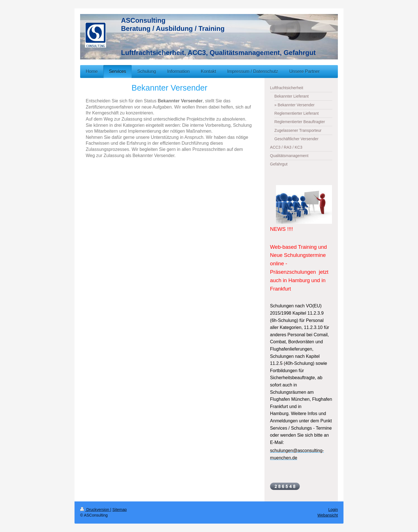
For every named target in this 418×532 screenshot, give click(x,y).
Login (333, 510)
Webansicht (328, 515)
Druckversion (95, 510)
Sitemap (119, 510)
